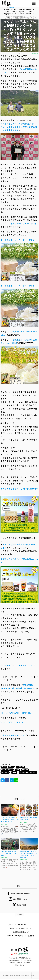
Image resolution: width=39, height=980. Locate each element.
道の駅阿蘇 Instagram (22, 899)
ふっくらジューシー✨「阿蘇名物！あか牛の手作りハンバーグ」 (10, 820)
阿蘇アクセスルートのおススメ (19, 665)
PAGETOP (20, 915)
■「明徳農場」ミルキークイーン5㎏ (17, 286)
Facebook (5, 688)
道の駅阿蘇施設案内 (19, 932)
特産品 (15, 772)
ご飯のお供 (21, 767)
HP (2, 713)
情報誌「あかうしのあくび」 (19, 928)
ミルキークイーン (7, 770)
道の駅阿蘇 (28, 685)
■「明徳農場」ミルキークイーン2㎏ (17, 240)
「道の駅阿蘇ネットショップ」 (23, 223)
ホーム (11, 925)
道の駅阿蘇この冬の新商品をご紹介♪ (29, 819)
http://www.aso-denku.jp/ (18, 713)
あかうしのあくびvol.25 (12, 722)
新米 (18, 770)
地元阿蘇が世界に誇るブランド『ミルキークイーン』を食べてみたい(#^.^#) (29, 854)
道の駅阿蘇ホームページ (23, 688)
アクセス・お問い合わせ (15, 936)
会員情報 (31, 936)
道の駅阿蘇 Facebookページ (21, 893)
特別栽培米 (5, 772)
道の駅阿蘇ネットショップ (28, 772)
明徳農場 (25, 770)
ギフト (12, 767)
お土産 (4, 767)
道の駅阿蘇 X (21, 905)
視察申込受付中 (23, 925)
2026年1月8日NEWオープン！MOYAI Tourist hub (10, 853)
